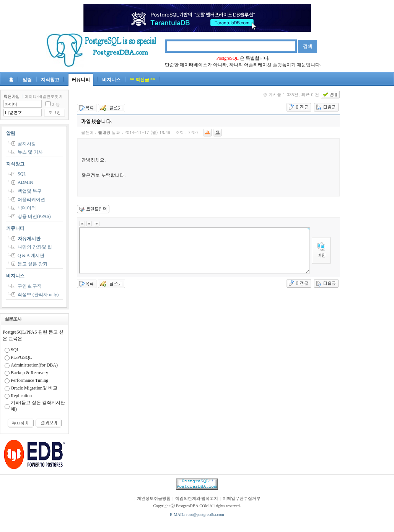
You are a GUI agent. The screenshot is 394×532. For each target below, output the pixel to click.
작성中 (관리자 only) (38, 295)
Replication (21, 396)
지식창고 (50, 80)
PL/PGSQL (21, 357)
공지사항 (27, 144)
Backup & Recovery (29, 373)
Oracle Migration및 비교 (34, 388)
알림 (27, 80)
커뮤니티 (81, 80)
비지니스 (111, 80)
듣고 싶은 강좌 (33, 264)
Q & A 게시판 (31, 255)
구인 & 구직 (30, 286)
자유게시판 (29, 239)
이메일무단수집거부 (242, 498)
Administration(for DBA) (34, 365)
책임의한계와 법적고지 (197, 498)
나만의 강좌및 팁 (35, 247)
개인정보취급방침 (154, 498)
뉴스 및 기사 (30, 152)
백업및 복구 (30, 191)
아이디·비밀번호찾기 (44, 96)
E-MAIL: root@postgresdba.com (197, 515)
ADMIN (25, 182)
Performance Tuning (29, 380)
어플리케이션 (31, 200)
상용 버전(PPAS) (34, 216)
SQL (22, 174)
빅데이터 (27, 208)
